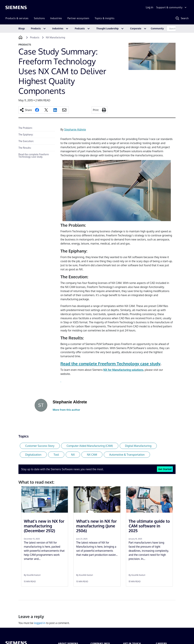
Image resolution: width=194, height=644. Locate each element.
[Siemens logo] (16, 7)
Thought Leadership (107, 28)
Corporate (136, 28)
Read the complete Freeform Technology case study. (34, 156)
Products (36, 28)
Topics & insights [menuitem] (105, 18)
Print (96, 110)
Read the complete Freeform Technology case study (110, 364)
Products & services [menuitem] (17, 18)
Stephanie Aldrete (75, 129)
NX (73, 455)
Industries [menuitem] (56, 18)
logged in (40, 623)
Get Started (165, 469)
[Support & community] (172, 7)
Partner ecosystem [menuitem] (78, 18)
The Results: (25, 148)
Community (157, 28)
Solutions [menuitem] (39, 18)
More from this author (66, 410)
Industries (58, 28)
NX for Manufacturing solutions (123, 370)
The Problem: (25, 128)
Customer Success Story (40, 446)
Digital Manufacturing (138, 446)
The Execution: (26, 141)
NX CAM (92, 455)
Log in (149, 7)
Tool (56, 455)
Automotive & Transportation (127, 455)
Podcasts (80, 28)
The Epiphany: (26, 134)
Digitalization (33, 455)
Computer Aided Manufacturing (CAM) (90, 446)
